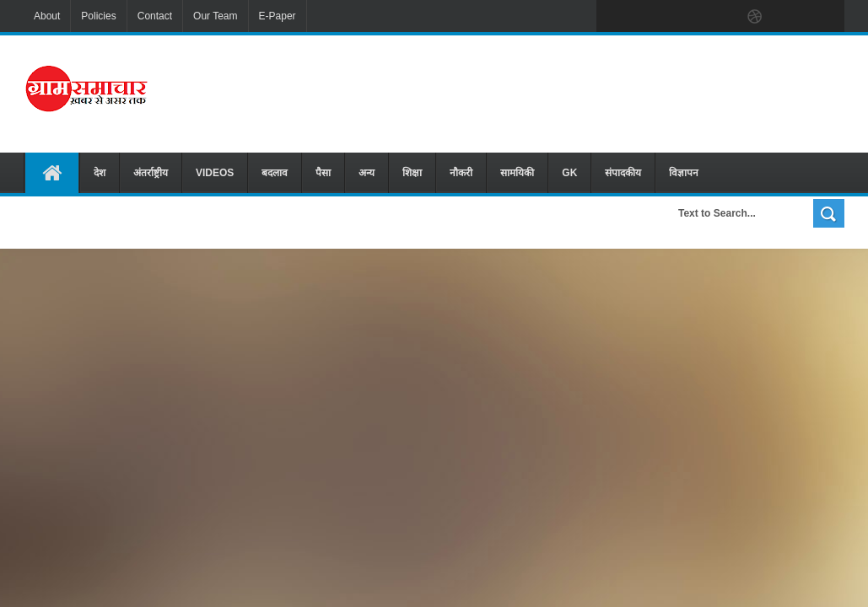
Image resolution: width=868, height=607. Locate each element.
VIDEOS (215, 173)
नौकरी (461, 173)
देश (100, 173)
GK (569, 173)
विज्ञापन (684, 173)
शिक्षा (412, 173)
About (47, 16)
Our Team (215, 16)
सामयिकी (517, 173)
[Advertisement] (554, 92)
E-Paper (278, 16)
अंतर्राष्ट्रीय (151, 173)
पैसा (323, 173)
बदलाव (275, 173)
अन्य (367, 173)
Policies (98, 16)
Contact (155, 16)
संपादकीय (623, 173)
